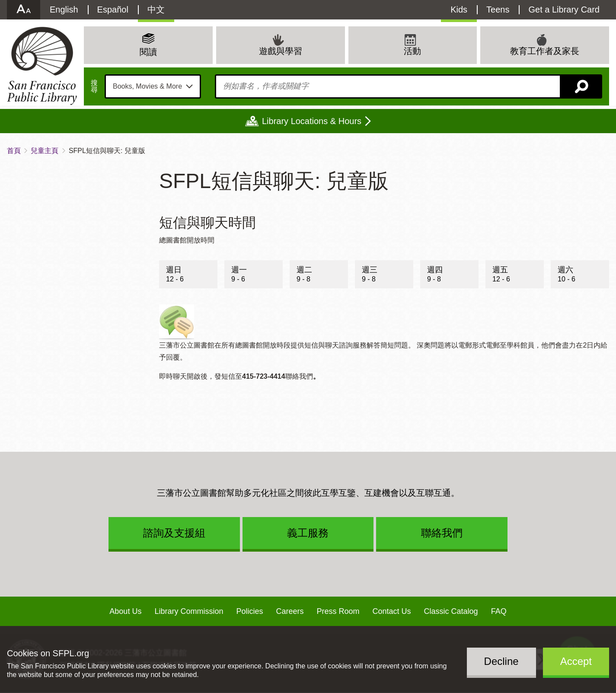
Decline (501, 661)
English (64, 10)
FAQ (499, 611)
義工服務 (308, 533)
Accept (576, 661)
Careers (290, 611)
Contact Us (392, 611)
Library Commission (189, 611)
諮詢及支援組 (174, 533)
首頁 (14, 151)
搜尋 (94, 86)
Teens (498, 10)
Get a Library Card (564, 10)
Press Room (338, 611)
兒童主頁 (45, 151)
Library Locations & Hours (312, 121)
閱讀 (148, 52)
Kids (459, 10)
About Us (125, 611)
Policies (249, 611)
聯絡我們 (442, 533)
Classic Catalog (451, 611)
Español (113, 10)
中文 (156, 10)
